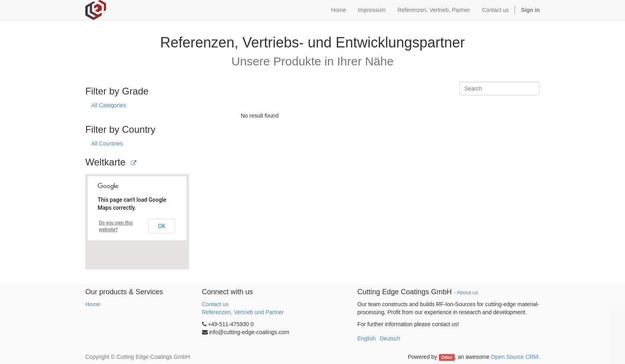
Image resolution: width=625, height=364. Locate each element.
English (367, 338)
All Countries (107, 144)
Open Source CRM (515, 357)
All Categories (109, 105)
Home (93, 304)
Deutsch (390, 338)
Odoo (447, 357)
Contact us (215, 304)
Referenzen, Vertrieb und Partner (243, 312)
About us (467, 292)
